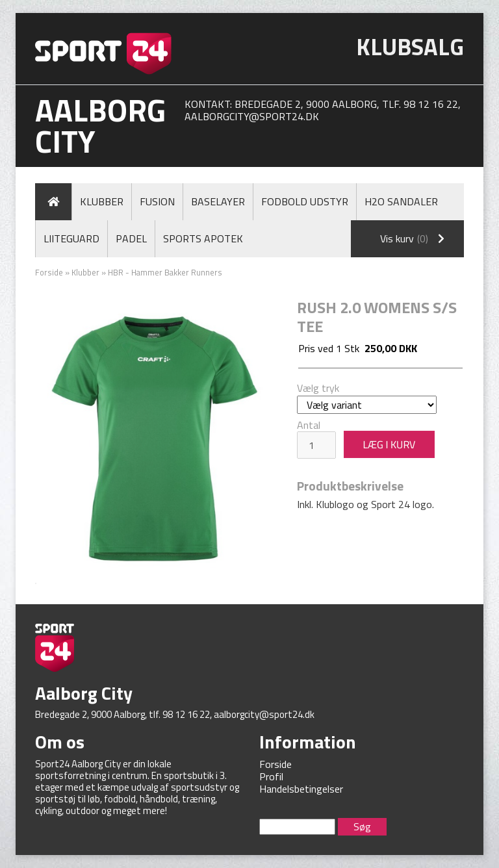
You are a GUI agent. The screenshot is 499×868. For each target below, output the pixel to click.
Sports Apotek (203, 238)
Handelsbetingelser (301, 789)
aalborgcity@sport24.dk (252, 116)
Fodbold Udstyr (305, 201)
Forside (49, 272)
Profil (271, 776)
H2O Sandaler (401, 201)
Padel (131, 238)
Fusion (157, 201)
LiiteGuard (71, 238)
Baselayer (218, 201)
